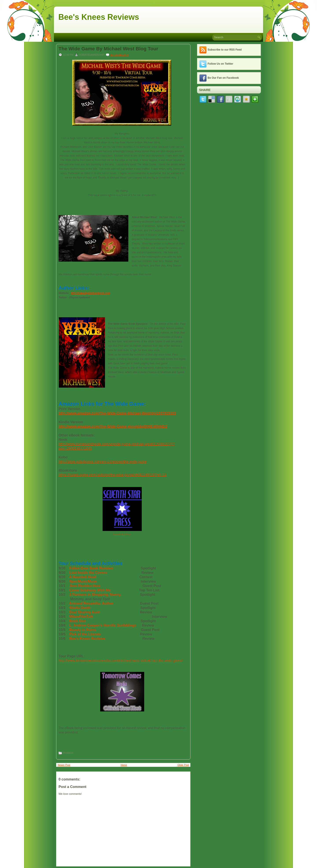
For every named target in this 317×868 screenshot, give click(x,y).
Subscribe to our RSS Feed (225, 50)
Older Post (183, 765)
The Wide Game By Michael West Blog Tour (108, 49)
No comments (119, 55)
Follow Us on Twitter (220, 64)
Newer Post (64, 765)
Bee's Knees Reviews (99, 17)
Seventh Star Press (122, 534)
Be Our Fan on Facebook (223, 78)
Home (124, 765)
